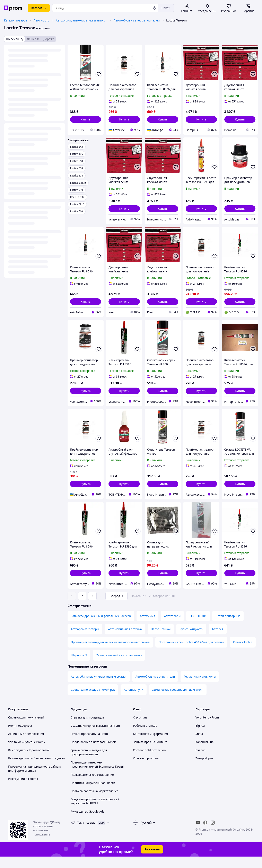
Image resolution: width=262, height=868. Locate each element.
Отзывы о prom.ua (146, 770)
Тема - (87, 834)
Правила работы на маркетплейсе (94, 802)
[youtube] (198, 834)
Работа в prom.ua (145, 737)
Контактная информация (150, 745)
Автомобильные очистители (155, 688)
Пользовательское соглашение (92, 786)
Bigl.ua (200, 737)
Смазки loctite (243, 654)
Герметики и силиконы (200, 688)
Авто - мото (41, 20)
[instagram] (213, 834)
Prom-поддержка (20, 737)
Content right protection (149, 762)
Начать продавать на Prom (89, 745)
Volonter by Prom (207, 729)
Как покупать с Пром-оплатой (29, 762)
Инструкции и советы (23, 790)
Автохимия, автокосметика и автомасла (81, 20)
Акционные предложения (26, 745)
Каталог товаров (16, 20)
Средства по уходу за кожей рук (93, 701)
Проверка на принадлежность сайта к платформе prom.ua (34, 780)
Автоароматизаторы (85, 640)
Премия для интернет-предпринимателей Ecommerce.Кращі (97, 776)
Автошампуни (134, 701)
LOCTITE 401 (198, 627)
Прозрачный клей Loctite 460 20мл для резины (191, 654)
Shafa (199, 745)
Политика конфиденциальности (93, 794)
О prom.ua (140, 729)
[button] (86, 119)
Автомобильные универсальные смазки (99, 688)
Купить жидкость (191, 640)
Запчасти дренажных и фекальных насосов (101, 627)
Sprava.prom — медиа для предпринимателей (89, 764)
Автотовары (172, 627)
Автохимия (147, 627)
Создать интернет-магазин (89, 737)
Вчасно (200, 762)
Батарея (218, 640)
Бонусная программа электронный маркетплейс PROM (95, 813)
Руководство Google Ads (87, 823)
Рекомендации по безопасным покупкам (37, 770)
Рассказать (152, 861)
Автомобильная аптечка (125, 640)
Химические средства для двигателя (178, 701)
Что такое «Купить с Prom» (27, 753)
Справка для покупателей (26, 729)
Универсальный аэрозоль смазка (119, 667)
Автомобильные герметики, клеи (137, 20)
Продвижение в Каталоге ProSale (94, 753)
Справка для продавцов (87, 729)
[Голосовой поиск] (155, 8)
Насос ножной (161, 640)
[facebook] (205, 834)
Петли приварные (228, 627)
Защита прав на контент (150, 753)
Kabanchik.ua (204, 753)
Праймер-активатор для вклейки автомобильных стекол (110, 654)
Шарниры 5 (79, 667)
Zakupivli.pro (204, 770)
